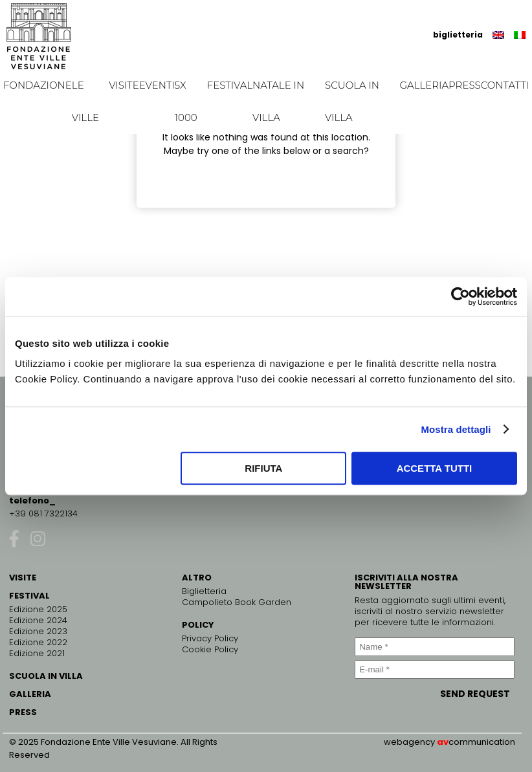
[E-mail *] (435, 669)
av (443, 742)
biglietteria (458, 35)
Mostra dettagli (456, 429)
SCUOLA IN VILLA (46, 676)
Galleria (424, 85)
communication (482, 742)
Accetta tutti (435, 468)
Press (465, 85)
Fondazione (38, 85)
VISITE (23, 578)
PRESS (23, 712)
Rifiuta (263, 468)
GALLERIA (30, 694)
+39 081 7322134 (43, 513)
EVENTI (157, 85)
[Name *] (435, 647)
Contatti (505, 85)
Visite (124, 85)
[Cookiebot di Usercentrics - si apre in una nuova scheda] (460, 296)
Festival (230, 85)
